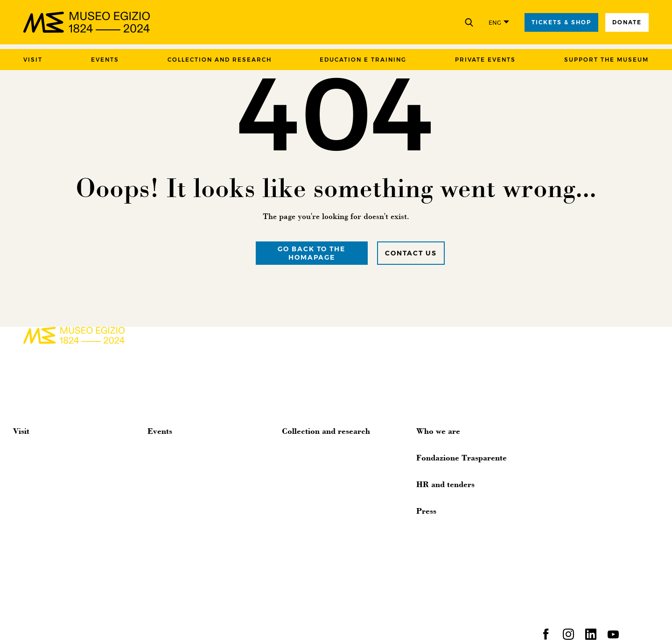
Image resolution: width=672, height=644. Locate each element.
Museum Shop (36, 490)
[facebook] (546, 637)
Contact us (411, 253)
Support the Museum (606, 60)
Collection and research (220, 60)
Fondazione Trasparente (462, 457)
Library (292, 532)
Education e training (363, 60)
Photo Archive (304, 476)
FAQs (21, 504)
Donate (627, 22)
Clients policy (214, 633)
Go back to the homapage (311, 253)
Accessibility (32, 462)
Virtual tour (31, 476)
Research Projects (310, 588)
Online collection (309, 462)
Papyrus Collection (311, 490)
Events (105, 60)
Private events (485, 60)
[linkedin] (591, 637)
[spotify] (636, 637)
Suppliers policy (272, 633)
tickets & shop (561, 22)
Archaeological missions (321, 560)
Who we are (438, 431)
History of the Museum (318, 448)
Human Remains (309, 602)
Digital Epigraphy (309, 504)
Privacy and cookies (150, 633)
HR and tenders (445, 484)
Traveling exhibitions (314, 546)
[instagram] (568, 637)
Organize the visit (40, 448)
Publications (301, 574)
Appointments (170, 462)
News (156, 448)
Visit (33, 60)
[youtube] (613, 637)
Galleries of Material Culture (326, 518)
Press (426, 510)
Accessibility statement (393, 633)
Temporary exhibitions (183, 476)
